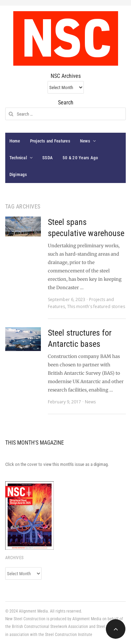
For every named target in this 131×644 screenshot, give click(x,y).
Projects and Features (50, 141)
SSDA (48, 158)
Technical (18, 158)
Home (15, 141)
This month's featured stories (96, 306)
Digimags (18, 174)
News (85, 141)
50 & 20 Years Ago (80, 158)
